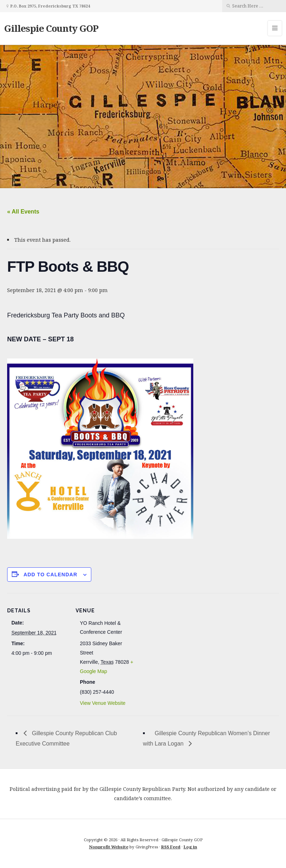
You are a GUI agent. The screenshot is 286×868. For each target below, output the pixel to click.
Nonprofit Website (109, 847)
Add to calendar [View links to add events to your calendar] (50, 575)
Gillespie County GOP (51, 28)
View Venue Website (103, 703)
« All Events (23, 212)
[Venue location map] (182, 643)
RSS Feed (171, 847)
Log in (190, 847)
